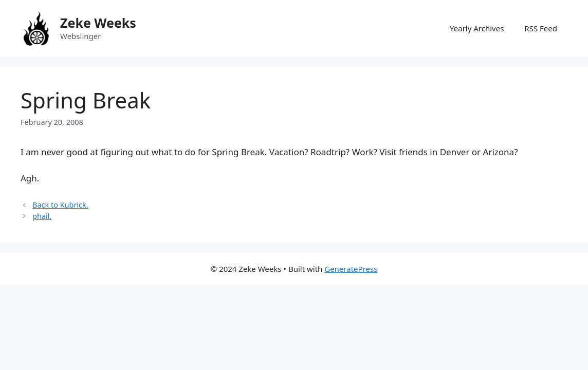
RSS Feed (541, 28)
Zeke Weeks (98, 23)
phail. (42, 216)
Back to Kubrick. (60, 205)
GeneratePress (351, 269)
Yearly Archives (477, 28)
